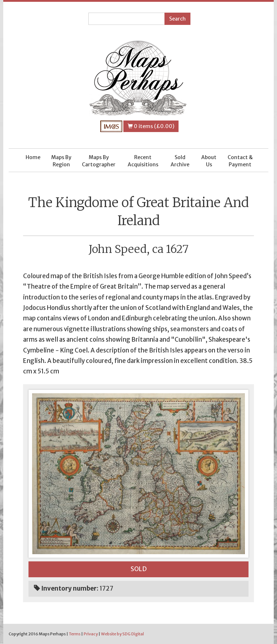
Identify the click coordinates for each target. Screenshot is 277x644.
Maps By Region (61, 161)
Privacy (91, 634)
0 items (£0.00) (151, 126)
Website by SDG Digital (122, 634)
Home (33, 157)
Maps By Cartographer (99, 161)
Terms (75, 634)
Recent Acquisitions (143, 161)
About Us (209, 161)
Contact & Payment (240, 161)
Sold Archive (180, 161)
